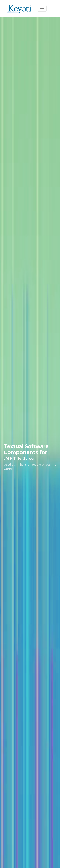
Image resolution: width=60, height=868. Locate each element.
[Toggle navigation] (42, 8)
